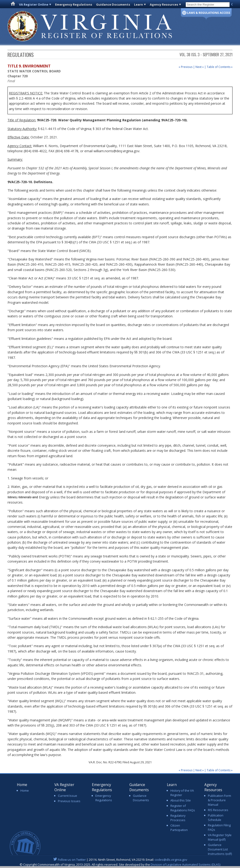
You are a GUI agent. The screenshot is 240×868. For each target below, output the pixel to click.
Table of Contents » (220, 67)
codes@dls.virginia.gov (171, 860)
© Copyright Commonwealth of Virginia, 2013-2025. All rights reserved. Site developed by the (120, 864)
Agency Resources (164, 4)
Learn (139, 4)
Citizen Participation (179, 828)
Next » (200, 67)
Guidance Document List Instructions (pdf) (220, 849)
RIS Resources (218, 810)
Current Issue (67, 796)
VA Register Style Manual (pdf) (220, 837)
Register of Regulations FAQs (183, 808)
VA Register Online (34, 4)
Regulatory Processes (178, 818)
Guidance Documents (113, 4)
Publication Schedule (216, 818)
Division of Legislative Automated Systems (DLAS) (186, 864)
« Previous (186, 67)
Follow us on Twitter (72, 860)
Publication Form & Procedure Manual (219, 800)
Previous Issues (69, 801)
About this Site (181, 800)
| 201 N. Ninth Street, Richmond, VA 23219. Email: (120, 860)
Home (25, 790)
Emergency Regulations (74, 4)
